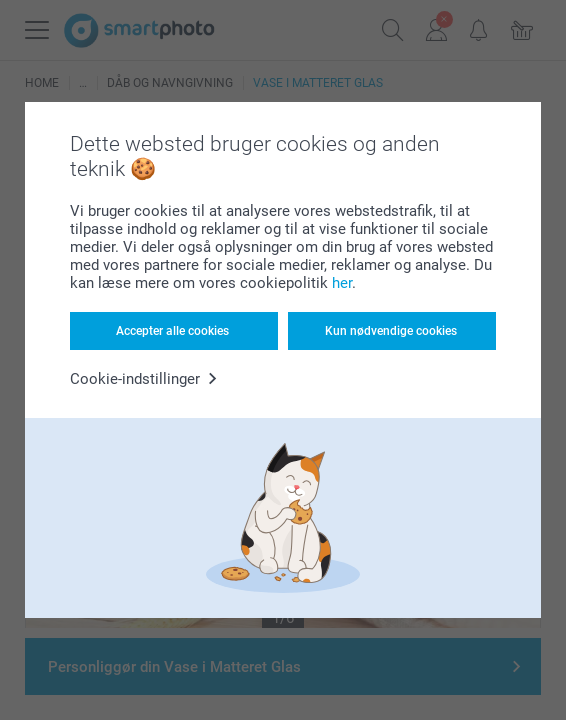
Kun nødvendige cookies (391, 331)
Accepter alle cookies (172, 331)
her (342, 283)
